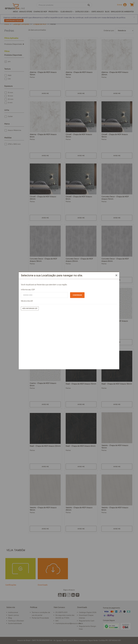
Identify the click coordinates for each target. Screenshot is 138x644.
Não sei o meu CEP (41, 329)
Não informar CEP (44, 337)
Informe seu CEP (42, 318)
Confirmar (77, 323)
